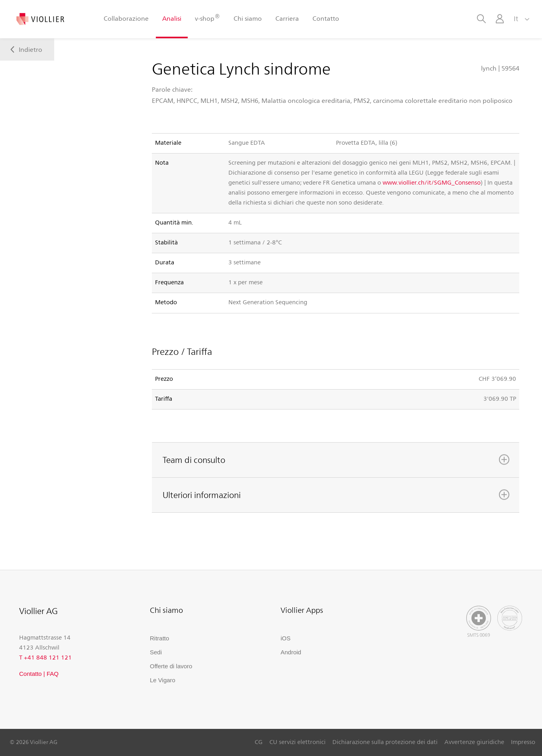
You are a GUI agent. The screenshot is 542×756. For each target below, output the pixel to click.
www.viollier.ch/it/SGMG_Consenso (432, 182)
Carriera (287, 18)
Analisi (172, 18)
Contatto (326, 18)
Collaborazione (126, 18)
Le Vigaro (163, 680)
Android (291, 652)
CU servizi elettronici (298, 742)
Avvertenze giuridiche (474, 742)
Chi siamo (248, 18)
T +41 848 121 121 (45, 657)
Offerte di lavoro (171, 666)
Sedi (156, 652)
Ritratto (159, 638)
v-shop (207, 18)
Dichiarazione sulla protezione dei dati (385, 742)
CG (259, 742)
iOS (286, 638)
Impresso (523, 742)
